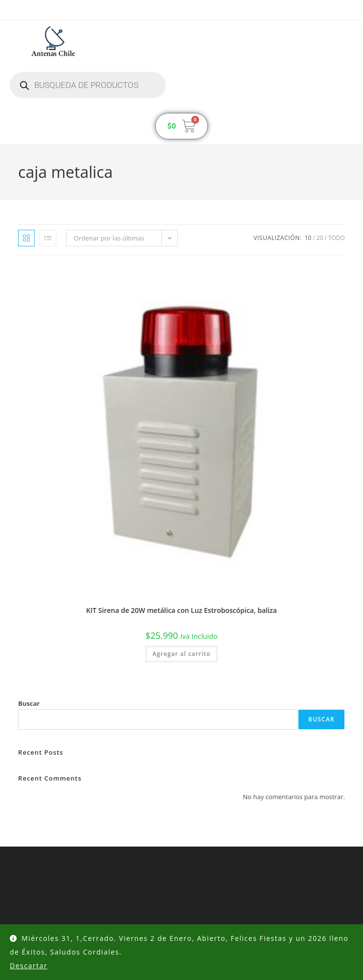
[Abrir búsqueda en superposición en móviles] (88, 85)
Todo (337, 238)
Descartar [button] (29, 966)
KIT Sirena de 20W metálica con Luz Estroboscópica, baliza (181, 610)
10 (308, 238)
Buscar (29, 703)
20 (320, 238)
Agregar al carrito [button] (182, 654)
